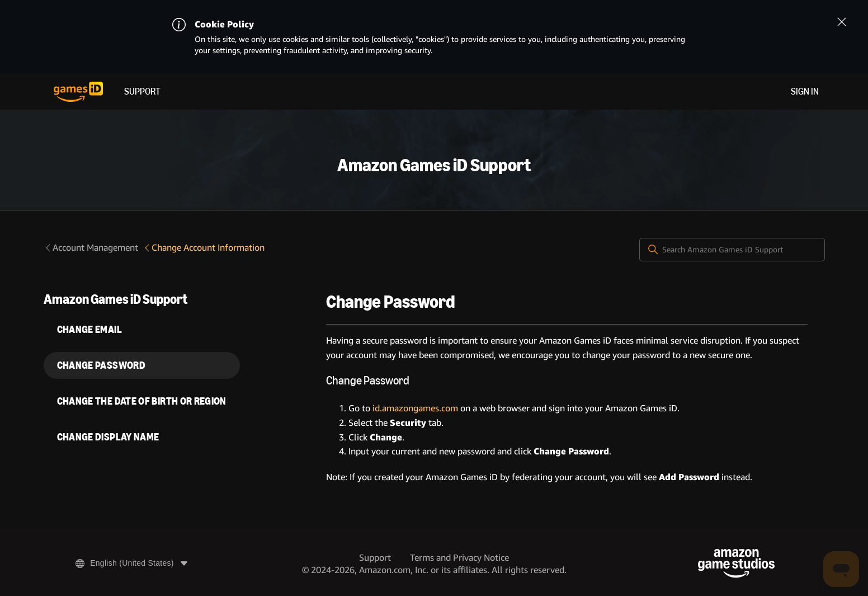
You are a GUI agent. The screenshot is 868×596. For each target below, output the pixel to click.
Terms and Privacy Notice (459, 558)
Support (142, 91)
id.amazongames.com (415, 408)
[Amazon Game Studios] (736, 563)
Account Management (91, 248)
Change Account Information (204, 248)
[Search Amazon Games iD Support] (732, 250)
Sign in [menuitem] (805, 91)
